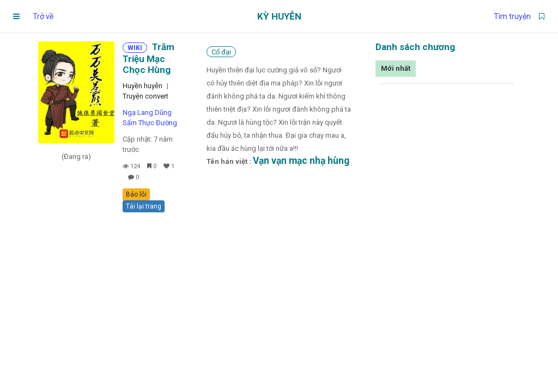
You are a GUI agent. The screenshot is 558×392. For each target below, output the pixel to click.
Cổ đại (221, 52)
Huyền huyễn (142, 86)
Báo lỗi (136, 194)
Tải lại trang (144, 206)
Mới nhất (396, 68)
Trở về (43, 16)
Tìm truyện (512, 16)
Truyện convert (145, 96)
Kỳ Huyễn (279, 16)
